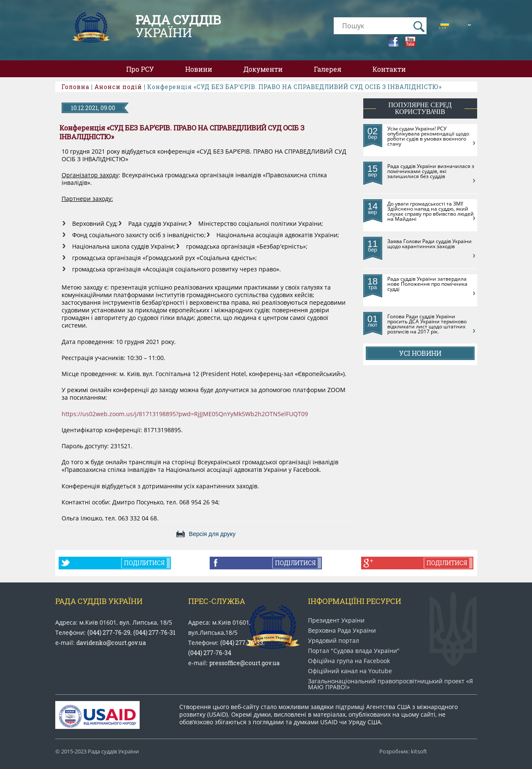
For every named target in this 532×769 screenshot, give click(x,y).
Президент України (336, 620)
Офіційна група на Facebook (349, 661)
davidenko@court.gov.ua (111, 643)
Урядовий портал (334, 641)
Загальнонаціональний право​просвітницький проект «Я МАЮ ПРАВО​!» (390, 684)
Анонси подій (118, 87)
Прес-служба (217, 601)
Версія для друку (212, 534)
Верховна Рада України (342, 631)
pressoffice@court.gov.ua (244, 663)
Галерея (328, 69)
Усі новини (420, 353)
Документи (263, 69)
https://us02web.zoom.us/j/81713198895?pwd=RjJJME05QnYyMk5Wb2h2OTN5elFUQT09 (185, 414)
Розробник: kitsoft (403, 751)
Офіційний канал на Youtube (350, 671)
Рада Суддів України (99, 601)
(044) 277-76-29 (109, 632)
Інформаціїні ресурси (355, 601)
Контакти (389, 69)
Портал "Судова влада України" (354, 651)
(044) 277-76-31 (154, 632)
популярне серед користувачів (420, 108)
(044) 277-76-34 (210, 653)
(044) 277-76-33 (242, 643)
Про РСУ (140, 69)
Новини (199, 69)
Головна (76, 87)
